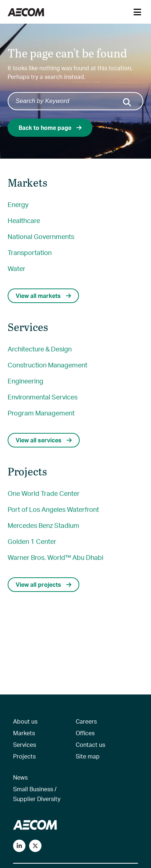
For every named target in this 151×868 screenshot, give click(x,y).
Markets (24, 733)
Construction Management (47, 365)
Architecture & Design (40, 349)
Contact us (90, 744)
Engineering (25, 381)
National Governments (41, 236)
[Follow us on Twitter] (35, 846)
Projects (24, 756)
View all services (44, 440)
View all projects (43, 584)
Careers (86, 721)
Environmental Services (43, 397)
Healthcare (24, 220)
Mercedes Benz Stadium (43, 525)
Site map (88, 756)
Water (17, 268)
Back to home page (50, 128)
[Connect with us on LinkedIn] (19, 846)
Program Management (41, 413)
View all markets (43, 296)
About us (25, 721)
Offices (85, 733)
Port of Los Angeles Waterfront (53, 509)
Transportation (30, 252)
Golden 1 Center (32, 541)
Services (25, 744)
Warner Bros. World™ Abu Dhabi (55, 557)
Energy (18, 204)
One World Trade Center (44, 493)
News (20, 777)
